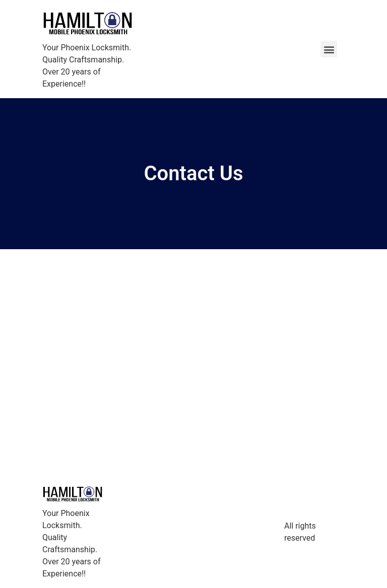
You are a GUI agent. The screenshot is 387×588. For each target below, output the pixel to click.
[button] (329, 49)
